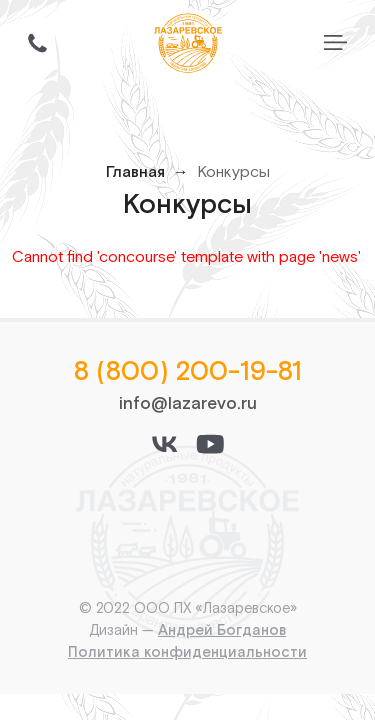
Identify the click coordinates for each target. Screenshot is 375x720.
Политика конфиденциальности (187, 652)
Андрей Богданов (222, 630)
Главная (135, 172)
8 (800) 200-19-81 (188, 372)
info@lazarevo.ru (188, 404)
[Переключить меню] (335, 42)
